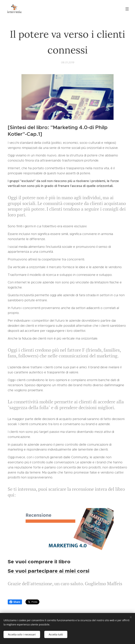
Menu (127, 9)
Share (15, 602)
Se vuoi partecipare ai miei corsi (49, 571)
